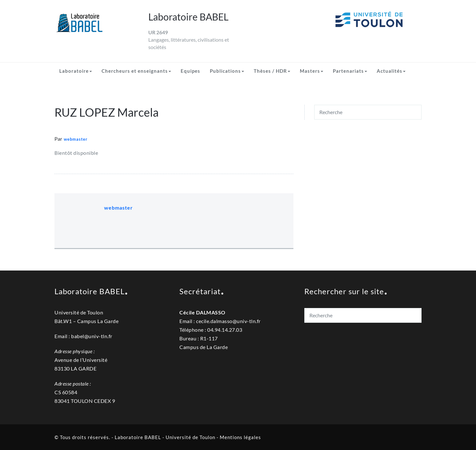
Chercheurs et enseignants (136, 71)
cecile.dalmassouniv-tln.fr (228, 321)
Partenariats (350, 71)
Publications (227, 71)
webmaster (76, 139)
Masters (312, 71)
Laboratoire (76, 71)
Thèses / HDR (272, 71)
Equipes (190, 71)
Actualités (391, 71)
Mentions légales (240, 437)
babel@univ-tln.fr (92, 336)
